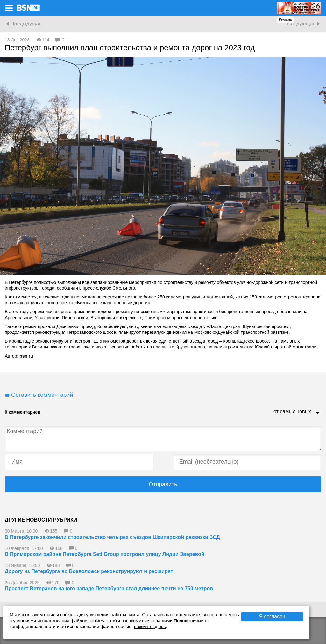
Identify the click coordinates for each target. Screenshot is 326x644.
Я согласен (272, 616)
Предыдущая (26, 24)
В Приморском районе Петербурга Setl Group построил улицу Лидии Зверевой (105, 554)
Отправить (163, 484)
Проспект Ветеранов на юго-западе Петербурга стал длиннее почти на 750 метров (109, 588)
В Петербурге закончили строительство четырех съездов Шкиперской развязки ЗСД (112, 537)
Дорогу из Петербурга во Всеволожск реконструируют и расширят (89, 571)
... (318, 413)
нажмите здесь (150, 626)
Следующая (301, 24)
